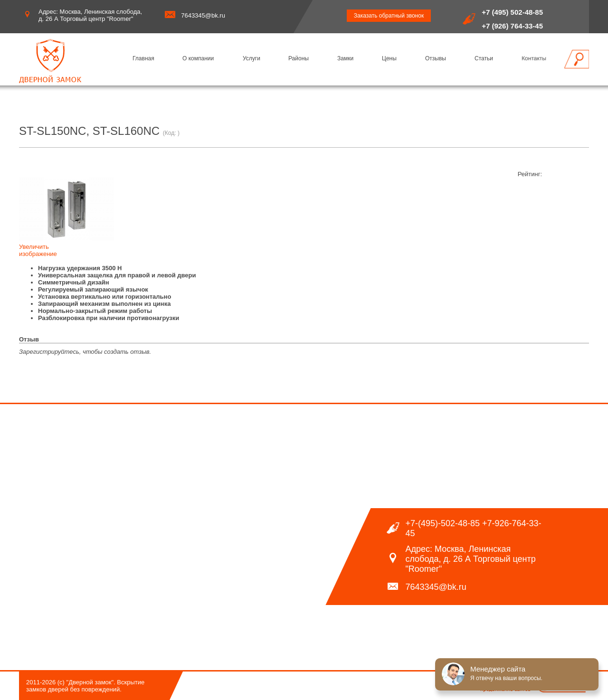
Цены (389, 58)
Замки (345, 58)
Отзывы (436, 58)
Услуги (252, 58)
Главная (143, 58)
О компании (198, 58)
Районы (299, 58)
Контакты (534, 58)
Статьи (484, 58)
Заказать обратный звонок (389, 16)
